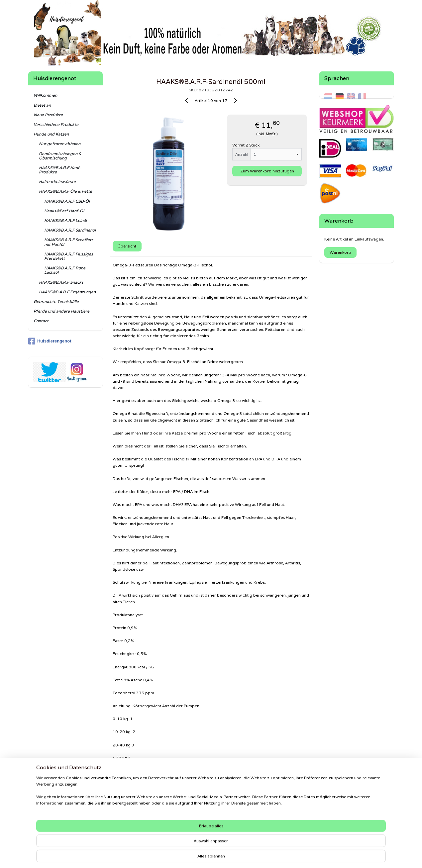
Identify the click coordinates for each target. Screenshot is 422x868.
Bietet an (42, 105)
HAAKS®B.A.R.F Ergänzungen (67, 292)
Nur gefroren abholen (60, 144)
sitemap (188, 856)
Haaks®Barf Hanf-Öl (64, 211)
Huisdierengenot (50, 341)
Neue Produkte (48, 115)
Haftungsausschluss (50, 815)
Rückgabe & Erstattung (53, 826)
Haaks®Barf (334, 806)
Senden (38, 832)
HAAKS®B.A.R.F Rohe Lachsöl (65, 270)
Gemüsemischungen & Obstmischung (60, 156)
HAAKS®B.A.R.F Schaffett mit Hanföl (69, 242)
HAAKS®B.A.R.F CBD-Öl (67, 201)
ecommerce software (227, 856)
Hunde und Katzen (51, 134)
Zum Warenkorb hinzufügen (267, 171)
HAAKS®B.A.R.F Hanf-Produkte (60, 170)
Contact (41, 321)
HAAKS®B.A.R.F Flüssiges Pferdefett (69, 256)
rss (202, 856)
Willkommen (45, 95)
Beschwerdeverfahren (51, 803)
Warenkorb (340, 252)
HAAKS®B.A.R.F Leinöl (65, 220)
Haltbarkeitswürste (57, 182)
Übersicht (127, 246)
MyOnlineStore (289, 856)
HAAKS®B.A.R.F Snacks (61, 282)
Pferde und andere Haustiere (61, 311)
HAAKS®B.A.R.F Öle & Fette (65, 191)
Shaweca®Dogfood (342, 812)
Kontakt (38, 820)
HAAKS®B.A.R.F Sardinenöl (70, 230)
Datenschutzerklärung (52, 809)
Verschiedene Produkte (56, 124)
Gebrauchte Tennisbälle (56, 301)
